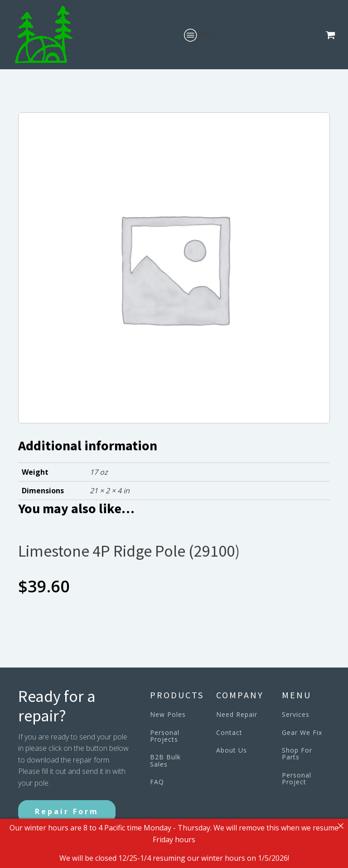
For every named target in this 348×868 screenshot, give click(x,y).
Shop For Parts (297, 754)
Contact (229, 732)
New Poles (168, 714)
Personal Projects (165, 736)
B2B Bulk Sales (165, 761)
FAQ (157, 782)
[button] (332, 35)
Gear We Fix (302, 732)
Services (296, 714)
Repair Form (67, 811)
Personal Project (297, 779)
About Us (232, 750)
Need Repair (237, 714)
